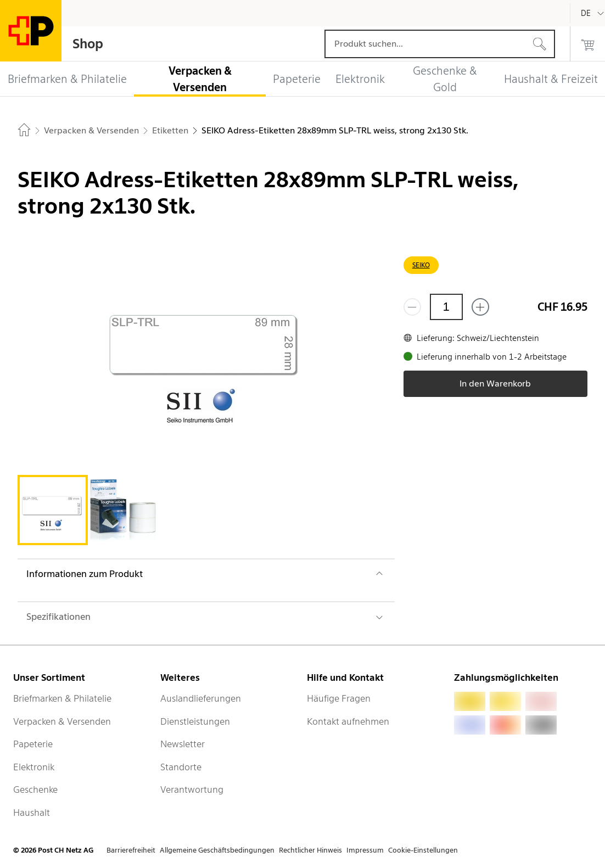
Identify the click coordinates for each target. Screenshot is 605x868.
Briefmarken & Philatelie (62, 698)
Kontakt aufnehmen (348, 721)
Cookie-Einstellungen (423, 850)
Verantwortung (192, 789)
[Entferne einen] (412, 307)
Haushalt (32, 813)
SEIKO (421, 265)
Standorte (181, 767)
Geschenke (35, 789)
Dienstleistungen (195, 721)
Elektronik (34, 767)
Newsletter (183, 744)
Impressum (365, 850)
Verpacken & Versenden (62, 721)
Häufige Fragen (339, 698)
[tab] (53, 510)
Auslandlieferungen (201, 698)
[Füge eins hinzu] (480, 307)
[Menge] (446, 307)
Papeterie (33, 744)
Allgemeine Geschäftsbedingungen (217, 850)
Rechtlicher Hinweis (310, 850)
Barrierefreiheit (131, 850)
